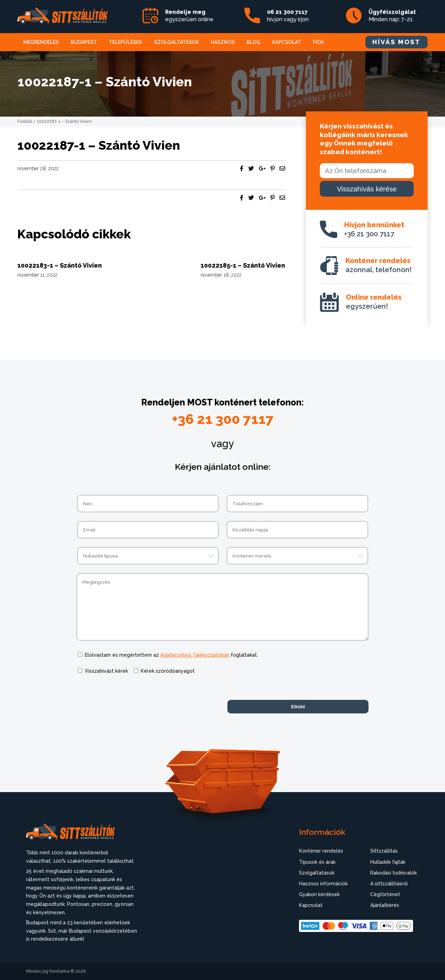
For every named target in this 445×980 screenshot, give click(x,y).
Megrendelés (41, 42)
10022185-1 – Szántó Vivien (243, 265)
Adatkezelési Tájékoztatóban (195, 655)
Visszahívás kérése (367, 189)
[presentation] (129, 697)
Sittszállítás (384, 851)
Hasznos (223, 42)
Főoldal (25, 121)
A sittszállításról (389, 884)
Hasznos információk (323, 884)
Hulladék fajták (388, 862)
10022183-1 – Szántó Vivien (60, 265)
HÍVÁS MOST (397, 42)
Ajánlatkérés (385, 905)
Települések (126, 42)
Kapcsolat (287, 42)
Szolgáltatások (176, 42)
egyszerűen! (374, 302)
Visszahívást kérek (106, 671)
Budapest (84, 42)
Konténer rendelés (321, 851)
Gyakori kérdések (319, 894)
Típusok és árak (317, 862)
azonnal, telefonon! (379, 265)
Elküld (298, 707)
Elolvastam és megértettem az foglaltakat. (171, 655)
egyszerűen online (189, 16)
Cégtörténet (385, 894)
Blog (253, 42)
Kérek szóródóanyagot (168, 671)
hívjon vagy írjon (288, 16)
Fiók (318, 42)
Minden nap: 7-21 (392, 16)
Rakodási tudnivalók (394, 873)
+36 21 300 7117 (374, 229)
